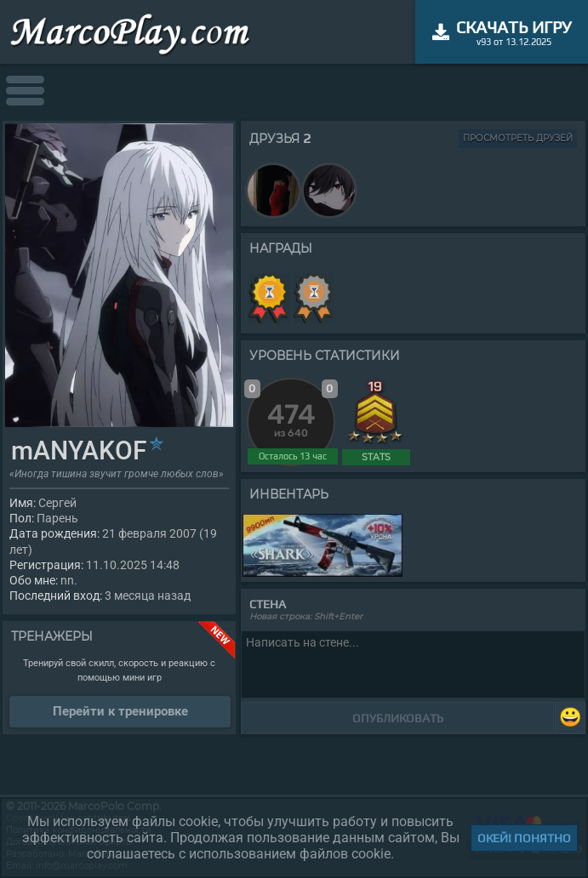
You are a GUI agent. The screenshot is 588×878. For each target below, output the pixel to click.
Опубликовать (398, 718)
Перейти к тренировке (120, 711)
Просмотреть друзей (518, 138)
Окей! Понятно (524, 838)
